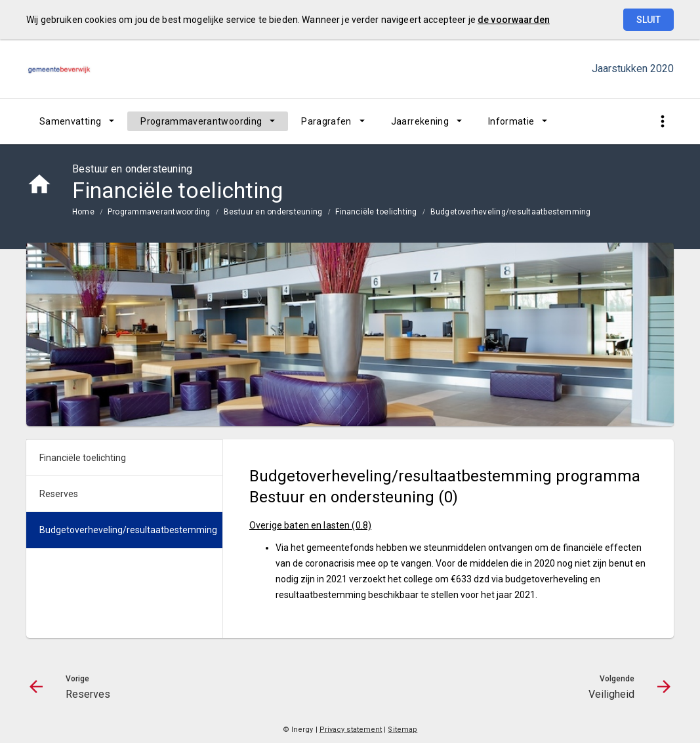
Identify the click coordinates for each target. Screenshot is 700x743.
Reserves (59, 494)
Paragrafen (326, 121)
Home (83, 212)
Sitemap (402, 730)
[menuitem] (77, 121)
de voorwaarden (514, 20)
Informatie (511, 121)
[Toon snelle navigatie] (662, 122)
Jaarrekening (420, 121)
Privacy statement (351, 730)
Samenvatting (70, 121)
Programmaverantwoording (201, 121)
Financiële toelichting (376, 212)
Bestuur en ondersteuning (273, 212)
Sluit (649, 20)
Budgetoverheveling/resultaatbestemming (511, 212)
